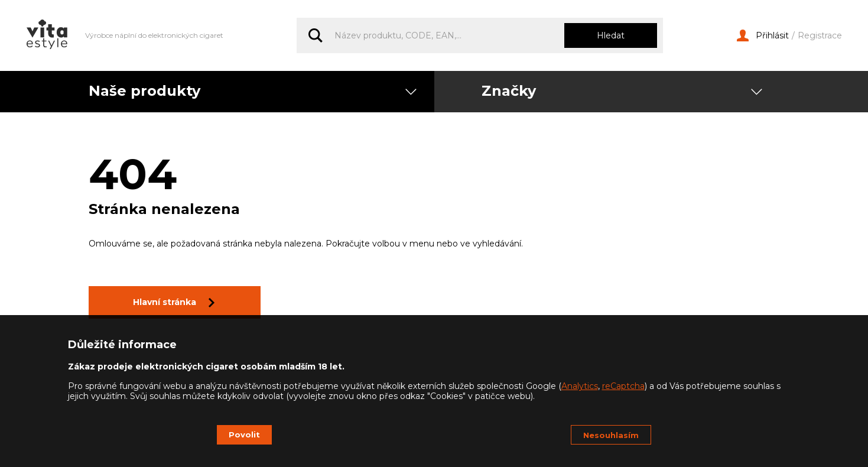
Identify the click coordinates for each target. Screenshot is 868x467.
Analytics (580, 386)
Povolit (244, 434)
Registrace (820, 36)
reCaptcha (623, 386)
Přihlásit (763, 36)
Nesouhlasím (611, 435)
